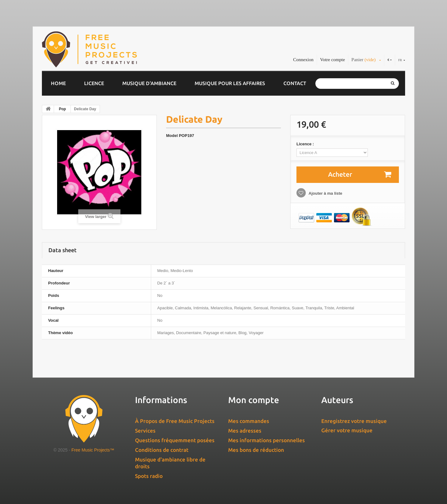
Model (172, 136)
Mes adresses (245, 431)
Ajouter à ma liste (325, 193)
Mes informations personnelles (266, 440)
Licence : (306, 144)
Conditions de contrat (162, 450)
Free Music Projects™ (93, 450)
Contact (295, 83)
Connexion (303, 60)
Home (58, 83)
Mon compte (254, 400)
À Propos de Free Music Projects (175, 421)
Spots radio (149, 476)
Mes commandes (249, 421)
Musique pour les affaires (230, 83)
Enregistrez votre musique (354, 421)
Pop (63, 109)
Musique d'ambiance (149, 83)
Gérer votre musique (347, 430)
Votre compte (332, 60)
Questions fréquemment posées (175, 440)
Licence (94, 83)
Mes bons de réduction (256, 450)
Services (145, 431)
